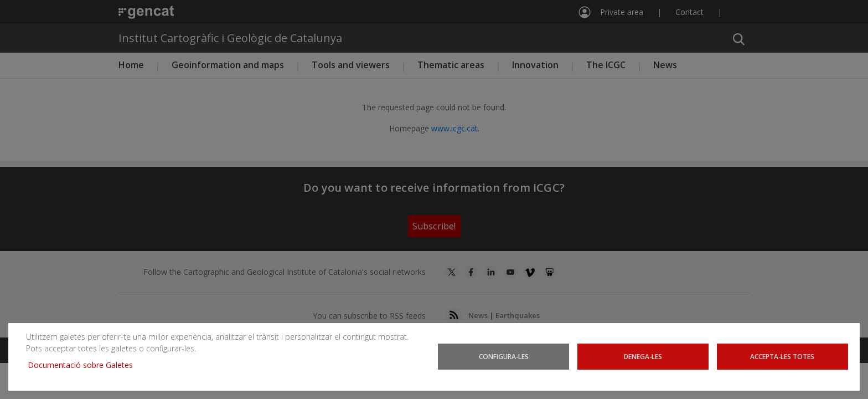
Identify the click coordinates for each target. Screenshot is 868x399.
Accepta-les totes (782, 356)
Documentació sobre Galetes (84, 365)
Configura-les (504, 356)
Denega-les (643, 356)
